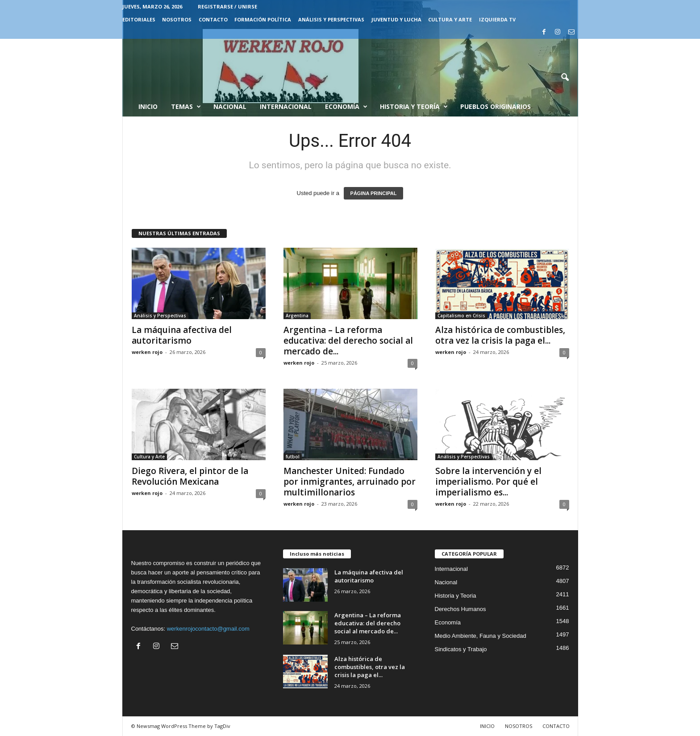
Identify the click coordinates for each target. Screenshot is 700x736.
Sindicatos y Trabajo (461, 649)
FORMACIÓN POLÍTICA (263, 19)
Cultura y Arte (149, 457)
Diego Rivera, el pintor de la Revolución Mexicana (190, 476)
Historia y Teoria (456, 596)
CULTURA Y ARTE (450, 19)
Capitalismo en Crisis (461, 316)
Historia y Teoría (414, 107)
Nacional (230, 106)
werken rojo (147, 352)
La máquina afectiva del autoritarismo (182, 335)
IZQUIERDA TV (497, 19)
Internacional (286, 106)
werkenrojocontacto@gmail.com (208, 629)
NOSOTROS (177, 19)
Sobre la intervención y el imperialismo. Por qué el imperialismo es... (488, 482)
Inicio (148, 106)
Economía (346, 107)
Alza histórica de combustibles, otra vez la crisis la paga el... (500, 335)
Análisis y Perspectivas (331, 19)
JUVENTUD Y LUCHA (396, 19)
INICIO (487, 726)
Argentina (297, 316)
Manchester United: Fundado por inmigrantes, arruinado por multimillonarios (350, 482)
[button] (565, 78)
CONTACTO (213, 19)
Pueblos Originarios (496, 106)
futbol (293, 457)
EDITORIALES (139, 19)
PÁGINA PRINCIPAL (374, 193)
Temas (186, 107)
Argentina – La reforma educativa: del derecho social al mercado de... (348, 341)
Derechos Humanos (460, 609)
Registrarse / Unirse (227, 6)
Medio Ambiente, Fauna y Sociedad (481, 636)
